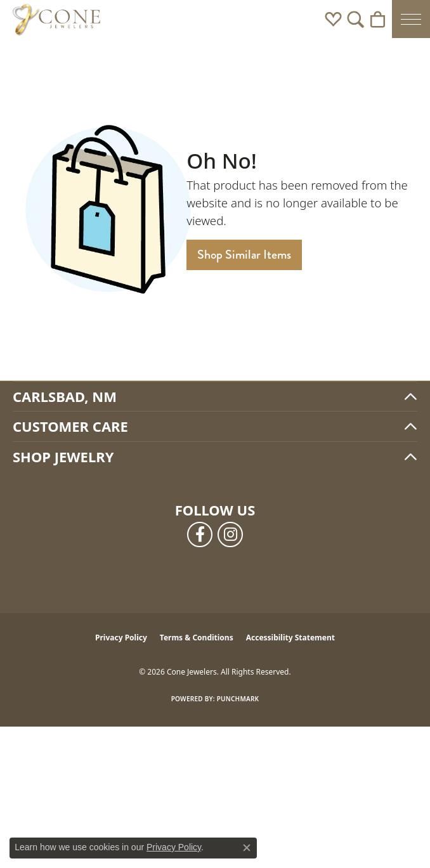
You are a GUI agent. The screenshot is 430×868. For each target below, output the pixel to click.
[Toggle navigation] (411, 19)
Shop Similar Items (244, 255)
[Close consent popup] (247, 848)
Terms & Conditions (197, 638)
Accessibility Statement (290, 638)
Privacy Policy (121, 638)
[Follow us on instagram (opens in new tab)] (230, 534)
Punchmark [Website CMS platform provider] (238, 699)
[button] (333, 19)
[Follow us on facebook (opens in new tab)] (200, 534)
